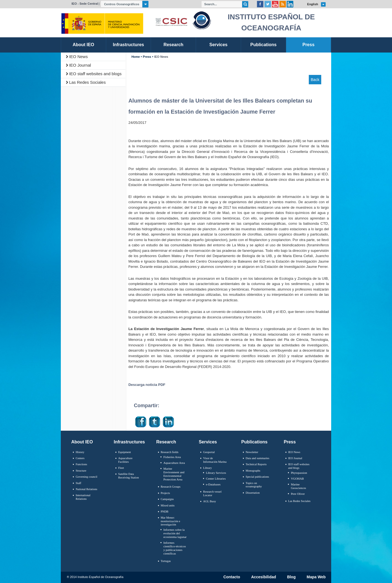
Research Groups (171, 487)
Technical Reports (256, 464)
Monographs (253, 471)
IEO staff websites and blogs (95, 74)
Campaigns (167, 499)
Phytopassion (299, 473)
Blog (291, 577)
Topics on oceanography (254, 485)
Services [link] (218, 45)
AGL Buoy (210, 501)
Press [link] (309, 45)
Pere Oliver (298, 494)
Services (208, 442)
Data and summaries (258, 458)
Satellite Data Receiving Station (128, 476)
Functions (81, 464)
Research (166, 442)
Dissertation (253, 493)
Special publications (258, 477)
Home (135, 57)
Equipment (124, 452)
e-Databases (213, 484)
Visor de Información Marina (215, 460)
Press (147, 57)
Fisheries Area (172, 457)
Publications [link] (263, 45)
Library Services (216, 473)
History (80, 452)
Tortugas (166, 561)
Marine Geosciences (298, 486)
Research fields (169, 452)
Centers (80, 458)
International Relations (83, 497)
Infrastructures (130, 442)
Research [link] (173, 45)
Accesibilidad (263, 577)
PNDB (164, 512)
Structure (81, 471)
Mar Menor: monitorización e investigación (170, 521)
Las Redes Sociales (87, 82)
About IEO (82, 442)
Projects (165, 493)
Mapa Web (316, 577)
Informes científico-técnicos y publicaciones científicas (175, 548)
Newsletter (252, 452)
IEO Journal (80, 65)
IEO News (79, 57)
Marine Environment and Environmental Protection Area (174, 474)
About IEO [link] (83, 45)
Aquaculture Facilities (125, 460)
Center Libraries (216, 479)
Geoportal (209, 452)
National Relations (87, 489)
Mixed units (168, 505)
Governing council (87, 477)
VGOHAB (297, 479)
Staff (79, 483)
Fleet (121, 468)
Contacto (232, 577)
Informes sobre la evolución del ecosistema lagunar (175, 533)
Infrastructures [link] (128, 45)
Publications (254, 442)
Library (207, 468)
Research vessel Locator (212, 493)
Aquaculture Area (174, 463)
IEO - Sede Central (85, 4)
